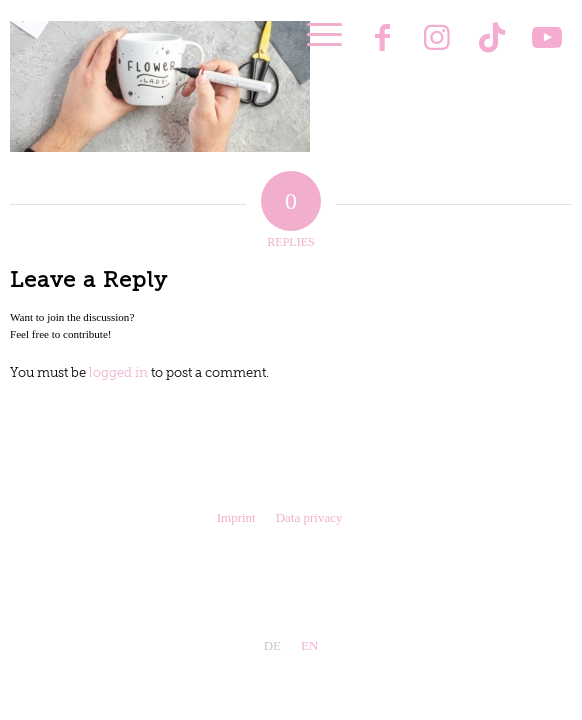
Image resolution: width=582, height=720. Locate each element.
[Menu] (314, 35)
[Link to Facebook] (382, 40)
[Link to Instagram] (437, 40)
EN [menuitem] (309, 645)
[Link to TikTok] (492, 40)
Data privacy (309, 517)
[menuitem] (314, 35)
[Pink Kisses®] (246, 50)
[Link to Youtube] (547, 40)
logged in (118, 373)
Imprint (236, 517)
